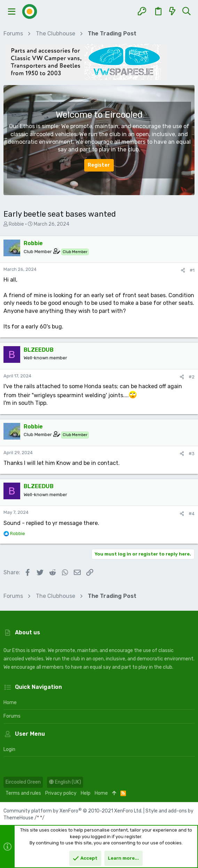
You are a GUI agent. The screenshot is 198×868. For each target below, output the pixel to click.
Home (10, 703)
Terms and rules (23, 793)
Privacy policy (61, 793)
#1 (192, 270)
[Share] (183, 270)
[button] (12, 11)
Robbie (16, 224)
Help (86, 793)
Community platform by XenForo (73, 811)
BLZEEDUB (39, 350)
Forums (12, 716)
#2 (192, 377)
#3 (192, 454)
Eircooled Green (23, 782)
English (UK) (65, 782)
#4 (192, 514)
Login (9, 749)
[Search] (186, 11)
